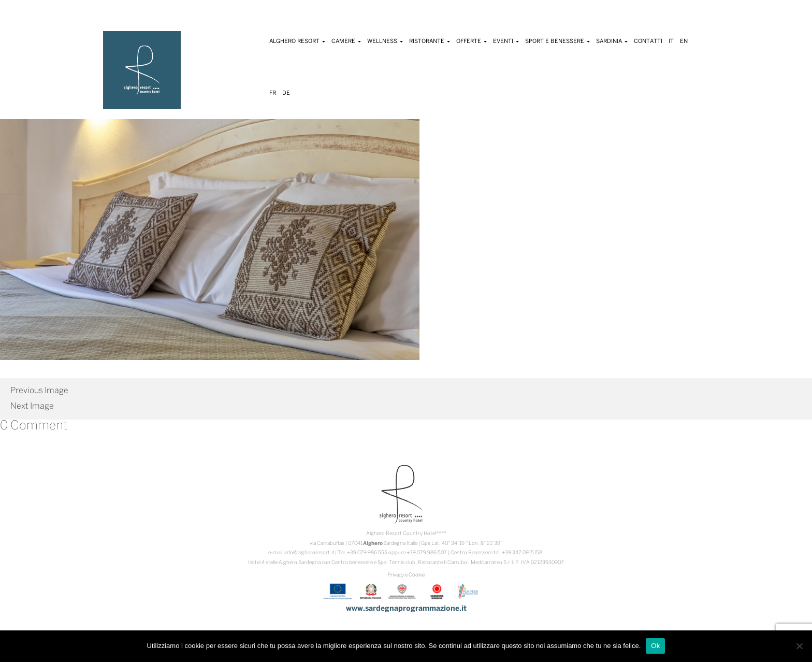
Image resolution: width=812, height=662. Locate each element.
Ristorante (430, 41)
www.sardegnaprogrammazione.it (406, 609)
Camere (346, 41)
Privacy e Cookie (406, 575)
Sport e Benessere (557, 41)
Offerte (472, 41)
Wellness (385, 41)
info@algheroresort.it (309, 553)
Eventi (506, 41)
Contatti (648, 41)
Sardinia (612, 41)
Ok (655, 646)
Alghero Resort (297, 41)
